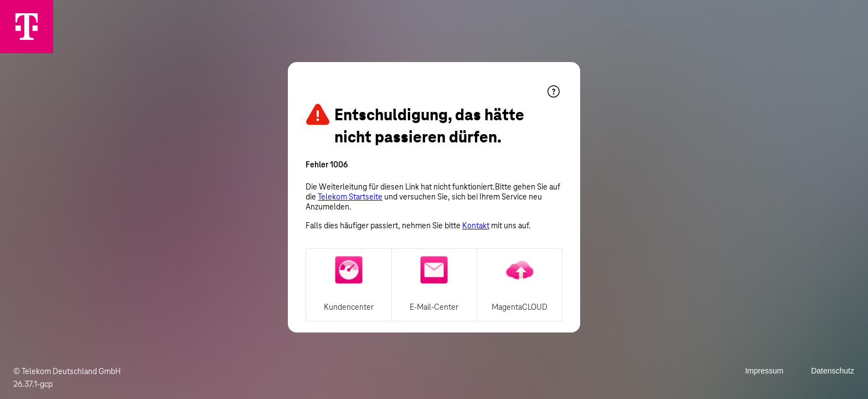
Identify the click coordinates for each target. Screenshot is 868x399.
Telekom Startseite (350, 197)
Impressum (764, 371)
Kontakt (476, 226)
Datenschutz (833, 371)
